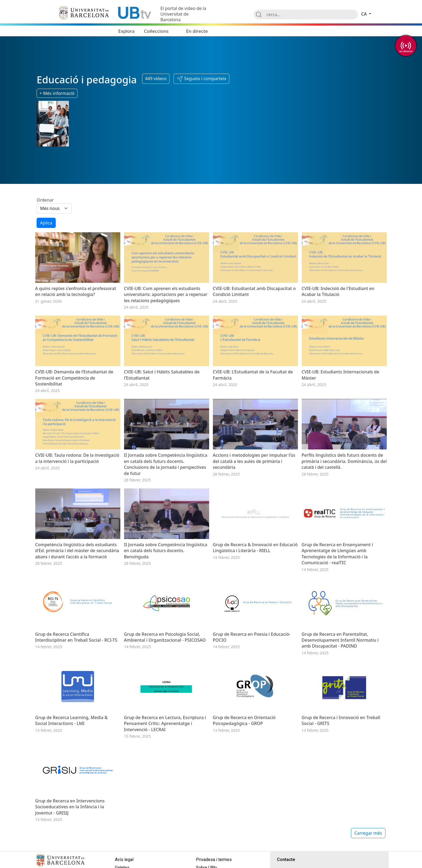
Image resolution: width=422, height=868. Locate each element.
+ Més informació (57, 93)
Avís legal (124, 860)
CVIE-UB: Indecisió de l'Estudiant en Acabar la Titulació (338, 291)
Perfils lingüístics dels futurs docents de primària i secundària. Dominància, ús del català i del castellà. (344, 461)
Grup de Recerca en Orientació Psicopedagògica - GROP (244, 720)
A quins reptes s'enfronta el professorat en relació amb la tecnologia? (76, 291)
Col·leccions (156, 31)
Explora (126, 31)
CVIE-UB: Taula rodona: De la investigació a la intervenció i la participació (77, 458)
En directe (197, 31)
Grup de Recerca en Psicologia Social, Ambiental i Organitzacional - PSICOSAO (165, 637)
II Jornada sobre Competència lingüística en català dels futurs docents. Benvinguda (166, 551)
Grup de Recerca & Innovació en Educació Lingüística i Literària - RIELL (255, 548)
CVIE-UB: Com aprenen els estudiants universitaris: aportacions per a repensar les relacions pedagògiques (166, 294)
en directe (406, 51)
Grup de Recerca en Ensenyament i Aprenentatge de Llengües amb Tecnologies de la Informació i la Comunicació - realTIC (337, 554)
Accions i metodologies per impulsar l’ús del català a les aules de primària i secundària (254, 461)
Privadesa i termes (214, 860)
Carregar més (368, 833)
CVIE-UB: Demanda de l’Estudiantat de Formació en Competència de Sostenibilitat (74, 378)
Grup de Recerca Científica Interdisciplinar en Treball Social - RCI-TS (76, 637)
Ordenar (45, 200)
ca (365, 14)
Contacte (286, 860)
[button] (201, 79)
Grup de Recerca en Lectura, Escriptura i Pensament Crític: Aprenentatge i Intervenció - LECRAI (165, 724)
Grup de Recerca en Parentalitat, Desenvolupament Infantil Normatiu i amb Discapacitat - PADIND (340, 640)
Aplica (46, 223)
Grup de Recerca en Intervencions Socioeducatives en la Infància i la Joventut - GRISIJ (70, 807)
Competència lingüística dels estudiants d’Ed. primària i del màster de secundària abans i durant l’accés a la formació (77, 551)
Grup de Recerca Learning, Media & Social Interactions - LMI (71, 720)
